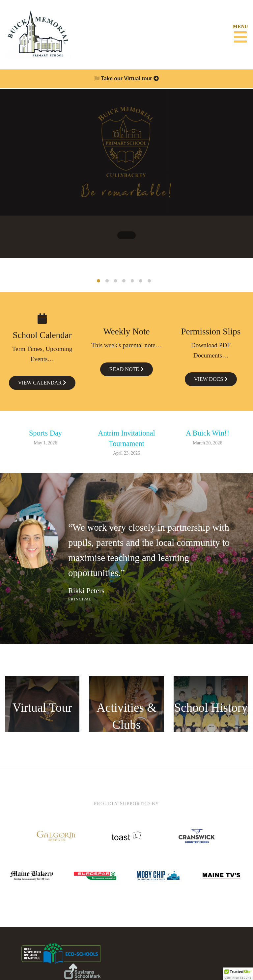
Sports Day (45, 432)
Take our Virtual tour (126, 79)
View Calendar (42, 382)
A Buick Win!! (208, 432)
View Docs (211, 378)
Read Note (126, 368)
